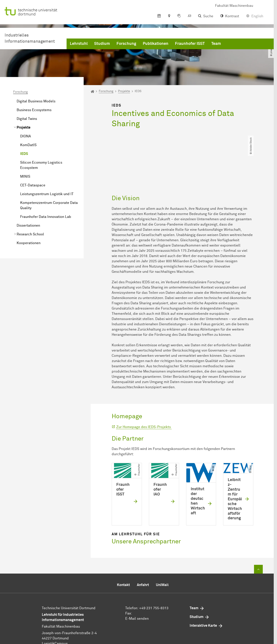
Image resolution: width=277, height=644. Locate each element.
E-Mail (131, 596)
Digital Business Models (36, 101)
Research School (30, 234)
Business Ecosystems (34, 110)
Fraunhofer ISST (190, 44)
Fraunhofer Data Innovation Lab (46, 217)
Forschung (126, 44)
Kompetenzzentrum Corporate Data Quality (49, 205)
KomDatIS (28, 145)
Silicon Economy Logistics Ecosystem (41, 165)
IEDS (24, 154)
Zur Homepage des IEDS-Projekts (144, 404)
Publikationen (156, 44)
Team (216, 44)
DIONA (26, 136)
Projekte (24, 128)
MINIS (25, 177)
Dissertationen (28, 226)
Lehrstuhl (79, 44)
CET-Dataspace (33, 185)
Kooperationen (29, 243)
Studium (102, 44)
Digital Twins (27, 119)
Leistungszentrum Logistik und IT (47, 194)
